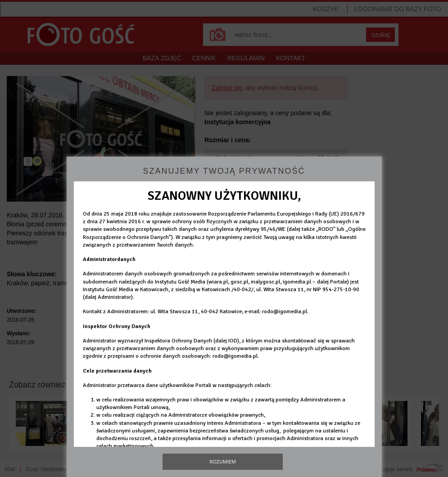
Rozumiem (223, 461)
